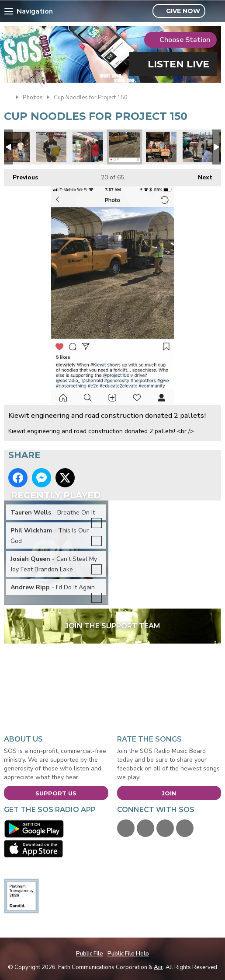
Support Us (56, 793)
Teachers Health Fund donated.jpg (161, 147)
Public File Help (128, 954)
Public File (90, 954)
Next (201, 175)
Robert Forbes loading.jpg (88, 147)
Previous (21, 175)
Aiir (158, 967)
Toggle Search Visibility (216, 11)
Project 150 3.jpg (198, 147)
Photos (33, 98)
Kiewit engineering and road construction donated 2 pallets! (125, 147)
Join (169, 793)
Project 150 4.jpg (51, 147)
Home (8, 97)
